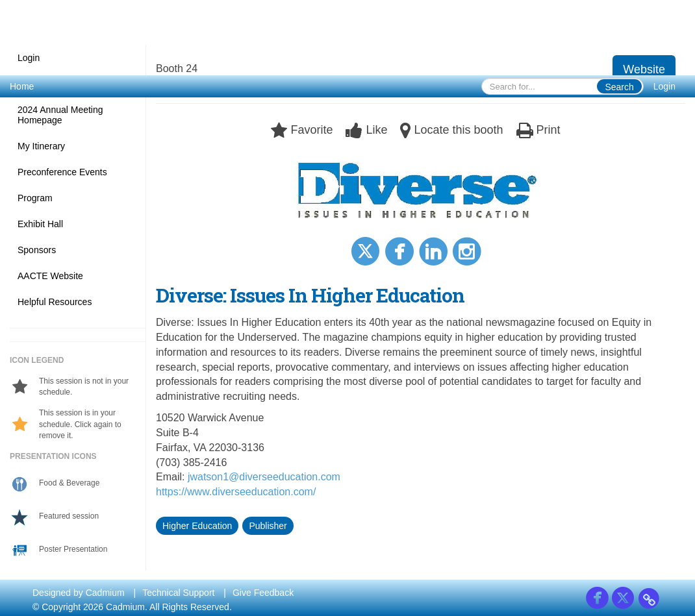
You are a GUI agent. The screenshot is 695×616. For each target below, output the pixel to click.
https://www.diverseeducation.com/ (236, 492)
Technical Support (178, 593)
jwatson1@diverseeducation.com (264, 477)
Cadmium (105, 593)
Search (619, 87)
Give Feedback (263, 593)
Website (644, 69)
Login (664, 86)
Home (22, 86)
